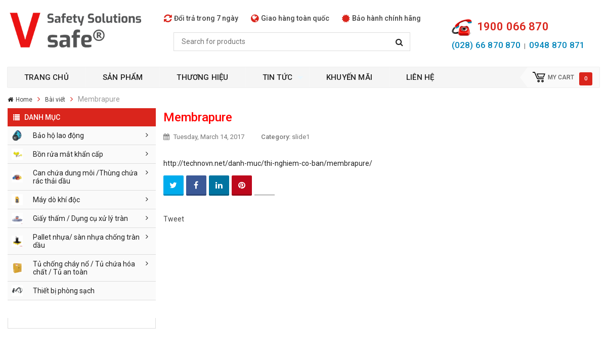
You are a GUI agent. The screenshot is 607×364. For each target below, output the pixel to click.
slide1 (301, 137)
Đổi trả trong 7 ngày (201, 18)
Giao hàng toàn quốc (290, 18)
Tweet (174, 219)
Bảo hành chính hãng (381, 18)
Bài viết (55, 100)
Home (24, 100)
